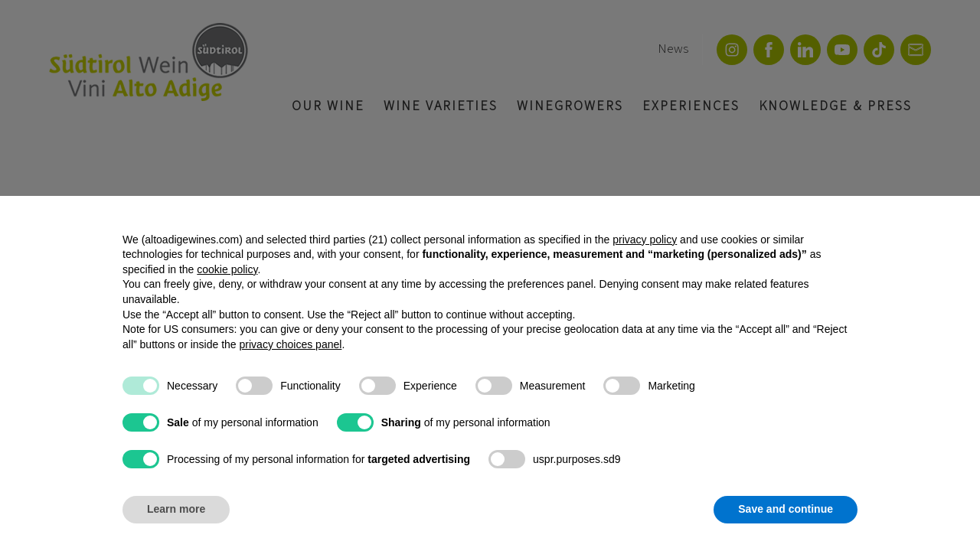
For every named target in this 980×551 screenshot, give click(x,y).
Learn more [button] (176, 509)
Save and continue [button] (786, 509)
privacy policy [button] (645, 240)
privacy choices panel (291, 344)
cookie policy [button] (227, 269)
